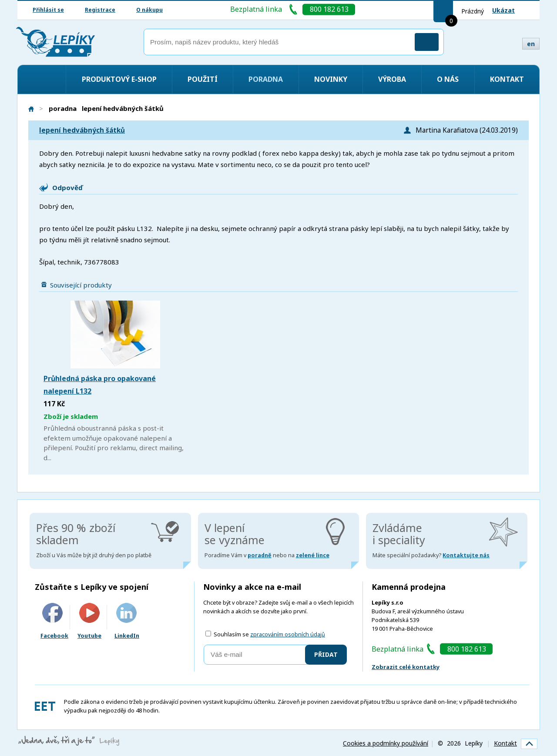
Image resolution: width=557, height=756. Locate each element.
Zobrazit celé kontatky (406, 667)
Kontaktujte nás (466, 555)
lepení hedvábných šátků (82, 130)
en (531, 44)
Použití (203, 79)
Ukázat (503, 10)
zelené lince (313, 555)
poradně (260, 555)
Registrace (100, 10)
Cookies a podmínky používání (386, 743)
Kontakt (507, 79)
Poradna (266, 79)
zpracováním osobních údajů (288, 634)
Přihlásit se (48, 10)
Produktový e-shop (119, 79)
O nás (448, 79)
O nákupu (149, 10)
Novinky (331, 79)
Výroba (392, 79)
